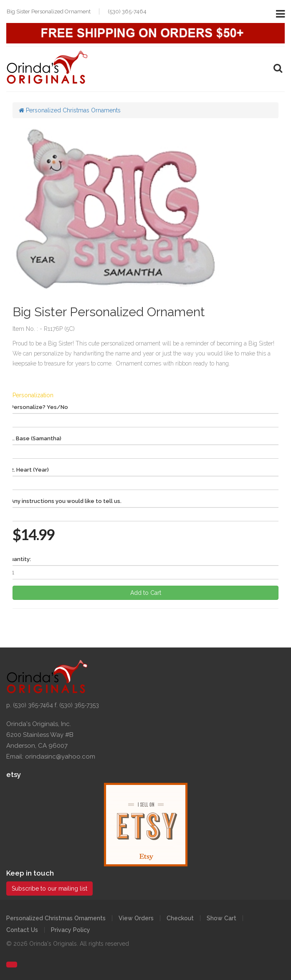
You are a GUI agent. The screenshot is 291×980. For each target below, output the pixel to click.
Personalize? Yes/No (39, 407)
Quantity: (19, 559)
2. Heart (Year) (30, 470)
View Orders (136, 918)
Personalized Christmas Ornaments (70, 110)
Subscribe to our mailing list (49, 889)
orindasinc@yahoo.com (60, 757)
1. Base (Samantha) (36, 438)
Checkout (180, 918)
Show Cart (221, 918)
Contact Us (22, 930)
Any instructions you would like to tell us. (66, 501)
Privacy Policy (71, 930)
